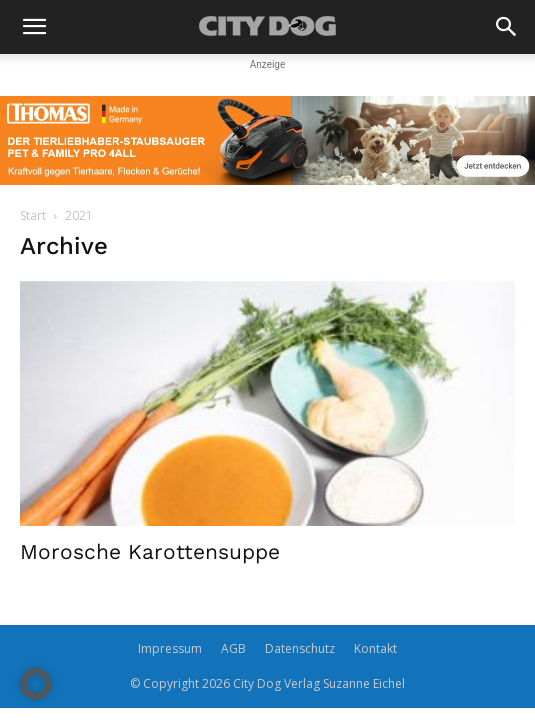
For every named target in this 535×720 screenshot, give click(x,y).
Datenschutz (300, 648)
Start (33, 215)
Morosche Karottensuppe (150, 551)
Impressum (170, 648)
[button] (34, 27)
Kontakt (375, 648)
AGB (233, 648)
